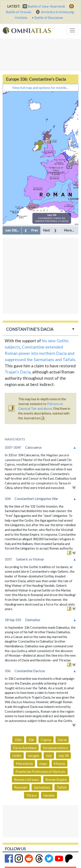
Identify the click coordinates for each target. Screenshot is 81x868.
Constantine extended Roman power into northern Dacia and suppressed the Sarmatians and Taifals (40, 353)
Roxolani (21, 787)
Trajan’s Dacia (18, 372)
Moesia (59, 763)
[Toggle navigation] (72, 30)
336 (31, 740)
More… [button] (69, 230)
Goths (17, 755)
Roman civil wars (26, 779)
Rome (76, 188)
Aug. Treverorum (61, 160)
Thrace (31, 795)
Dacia (62, 740)
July (49, 755)
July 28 (64, 755)
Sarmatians (42, 787)
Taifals (62, 787)
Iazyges (34, 755)
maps (43, 763)
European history (56, 748)
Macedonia (24, 763)
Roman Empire (56, 779)
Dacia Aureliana (25, 748)
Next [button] (50, 230)
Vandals (49, 795)
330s (18, 740)
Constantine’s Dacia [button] (30, 329)
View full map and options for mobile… (40, 88)
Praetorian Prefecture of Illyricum (40, 771)
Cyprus (46, 740)
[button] (12, 231)
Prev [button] (31, 230)
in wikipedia (74, 488)
